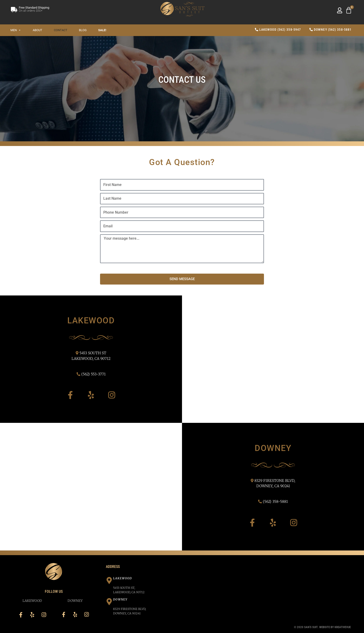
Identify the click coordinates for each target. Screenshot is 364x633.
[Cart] (349, 10)
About (37, 30)
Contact (61, 30)
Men (16, 30)
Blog (83, 30)
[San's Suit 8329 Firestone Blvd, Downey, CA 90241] (91, 487)
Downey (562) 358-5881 (330, 30)
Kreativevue (343, 627)
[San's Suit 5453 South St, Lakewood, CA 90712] (273, 359)
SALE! (102, 30)
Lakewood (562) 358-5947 (278, 30)
